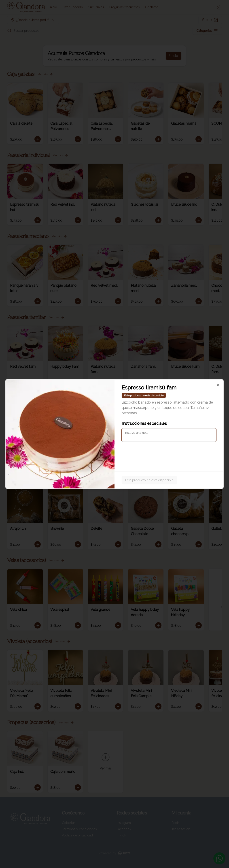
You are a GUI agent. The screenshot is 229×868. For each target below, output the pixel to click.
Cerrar (114, 466)
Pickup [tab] (140, 413)
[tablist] (114, 413)
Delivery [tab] (89, 413)
